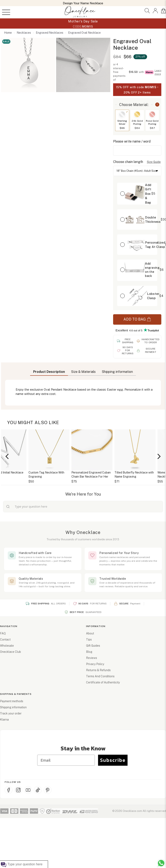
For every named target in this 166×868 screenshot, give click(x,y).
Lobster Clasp (153, 296)
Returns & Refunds (98, 670)
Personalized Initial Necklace (35, 472)
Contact (5, 640)
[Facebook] (9, 790)
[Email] (66, 760)
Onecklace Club (10, 652)
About (90, 633)
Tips (89, 640)
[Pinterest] (48, 790)
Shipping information (13, 707)
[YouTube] (28, 790)
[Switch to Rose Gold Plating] (152, 114)
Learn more (158, 72)
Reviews (92, 658)
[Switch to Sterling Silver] (122, 114)
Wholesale (7, 646)
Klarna (4, 720)
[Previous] (8, 457)
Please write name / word (132, 141)
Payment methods (12, 701)
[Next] (158, 457)
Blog (89, 652)
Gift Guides (93, 646)
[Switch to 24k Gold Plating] (137, 114)
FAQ (3, 633)
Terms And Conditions (100, 676)
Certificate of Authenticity (103, 682)
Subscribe (113, 760)
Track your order (11, 713)
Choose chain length (128, 162)
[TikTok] (38, 790)
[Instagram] (18, 790)
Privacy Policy (95, 664)
